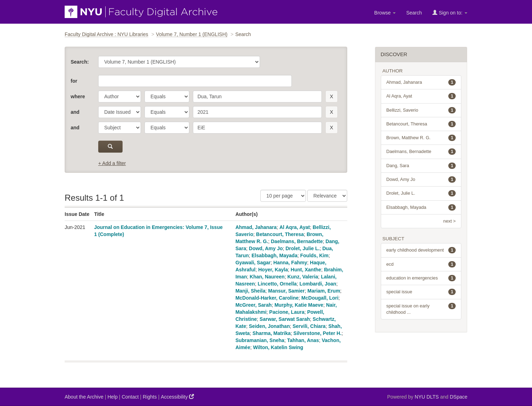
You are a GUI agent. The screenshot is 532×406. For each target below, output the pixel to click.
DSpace (459, 397)
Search (414, 13)
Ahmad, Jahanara (256, 227)
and (75, 112)
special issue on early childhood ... (421, 309)
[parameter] (120, 96)
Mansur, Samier (286, 291)
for (74, 81)
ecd (421, 264)
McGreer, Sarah (253, 305)
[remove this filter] (332, 96)
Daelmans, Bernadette (297, 241)
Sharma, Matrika (272, 333)
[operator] (167, 96)
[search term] (257, 96)
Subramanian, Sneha (260, 340)
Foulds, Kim (314, 255)
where (78, 96)
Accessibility (177, 397)
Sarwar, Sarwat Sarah (285, 319)
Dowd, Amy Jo (266, 248)
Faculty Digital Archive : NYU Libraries (107, 34)
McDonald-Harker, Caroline (267, 298)
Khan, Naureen (267, 277)
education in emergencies (421, 278)
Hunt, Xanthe (306, 270)
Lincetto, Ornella (277, 284)
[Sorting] (327, 196)
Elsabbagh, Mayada (274, 255)
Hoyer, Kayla (273, 270)
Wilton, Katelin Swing (278, 347)
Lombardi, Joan (318, 284)
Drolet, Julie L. (302, 248)
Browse (385, 13)
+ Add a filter (112, 163)
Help (113, 397)
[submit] (110, 147)
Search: (80, 62)
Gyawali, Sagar (253, 263)
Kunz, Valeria (303, 277)
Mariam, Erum (324, 291)
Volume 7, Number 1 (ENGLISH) (192, 34)
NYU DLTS (427, 397)
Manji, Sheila (250, 291)
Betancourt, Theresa (280, 234)
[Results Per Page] (283, 196)
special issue (421, 292)
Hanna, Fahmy (290, 263)
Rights (150, 397)
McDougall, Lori (320, 298)
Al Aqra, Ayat (295, 227)
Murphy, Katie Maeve (299, 305)
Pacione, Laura (287, 312)
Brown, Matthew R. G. (421, 138)
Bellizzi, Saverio (421, 110)
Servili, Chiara (309, 326)
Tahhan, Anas (303, 340)
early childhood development (421, 250)
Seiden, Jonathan (270, 326)
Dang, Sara (421, 166)
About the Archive (84, 397)
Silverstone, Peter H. (318, 333)
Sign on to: (450, 13)
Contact (130, 397)
